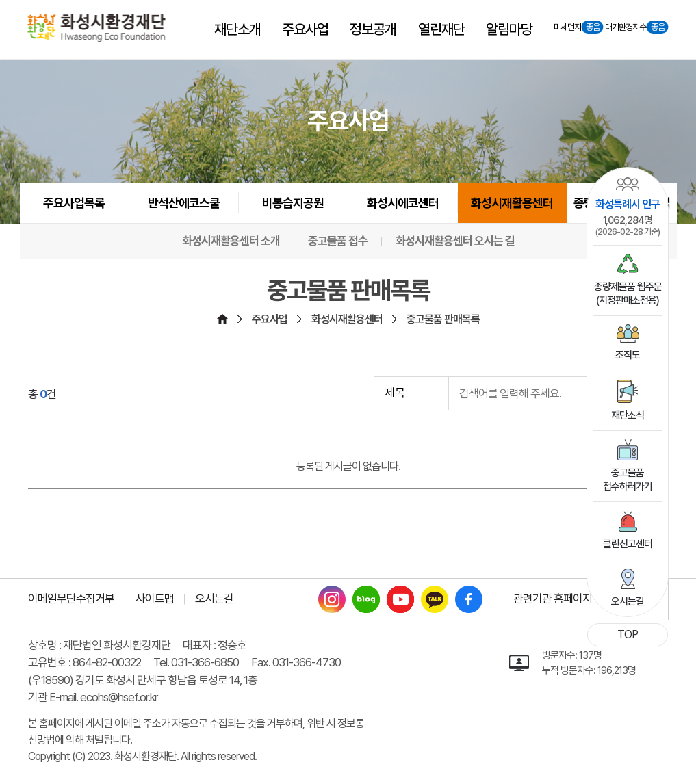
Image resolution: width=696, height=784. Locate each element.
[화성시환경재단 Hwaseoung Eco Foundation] (97, 28)
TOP (628, 635)
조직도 (628, 343)
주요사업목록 (74, 203)
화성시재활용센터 (512, 203)
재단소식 (628, 401)
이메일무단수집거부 (71, 599)
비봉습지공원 (293, 203)
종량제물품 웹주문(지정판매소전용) (628, 280)
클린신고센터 (628, 530)
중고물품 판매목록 (443, 319)
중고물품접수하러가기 (628, 466)
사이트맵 (155, 599)
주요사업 (270, 319)
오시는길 (628, 588)
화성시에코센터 (403, 203)
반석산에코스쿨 (184, 203)
